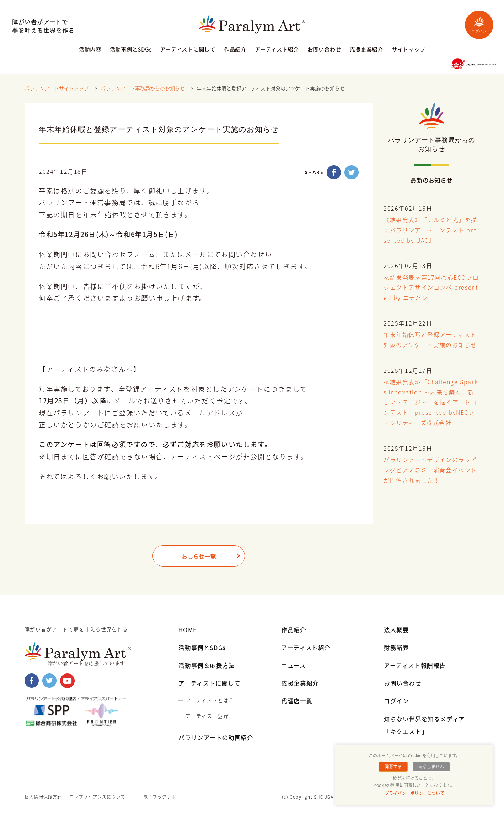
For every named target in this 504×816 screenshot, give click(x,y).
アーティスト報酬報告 (415, 665)
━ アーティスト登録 (203, 716)
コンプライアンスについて (97, 797)
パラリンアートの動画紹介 (216, 737)
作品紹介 (235, 50)
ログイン (479, 25)
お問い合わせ (324, 50)
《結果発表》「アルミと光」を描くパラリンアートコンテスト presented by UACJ (430, 231)
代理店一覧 (297, 701)
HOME (187, 630)
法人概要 (396, 630)
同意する (393, 767)
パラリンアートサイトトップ (57, 88)
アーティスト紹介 (277, 50)
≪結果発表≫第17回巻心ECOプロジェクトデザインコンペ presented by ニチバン (431, 288)
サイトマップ (409, 50)
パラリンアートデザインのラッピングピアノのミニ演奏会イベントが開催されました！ (430, 471)
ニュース (293, 665)
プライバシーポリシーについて (414, 793)
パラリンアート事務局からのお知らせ (143, 88)
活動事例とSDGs (131, 50)
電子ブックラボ (160, 797)
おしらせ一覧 (199, 557)
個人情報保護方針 (43, 797)
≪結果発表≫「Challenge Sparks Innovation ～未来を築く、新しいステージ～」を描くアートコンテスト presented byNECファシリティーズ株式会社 (431, 403)
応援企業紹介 (366, 50)
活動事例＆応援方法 (207, 665)
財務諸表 (396, 648)
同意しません (431, 767)
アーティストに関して (188, 50)
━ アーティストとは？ (206, 700)
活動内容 (90, 50)
